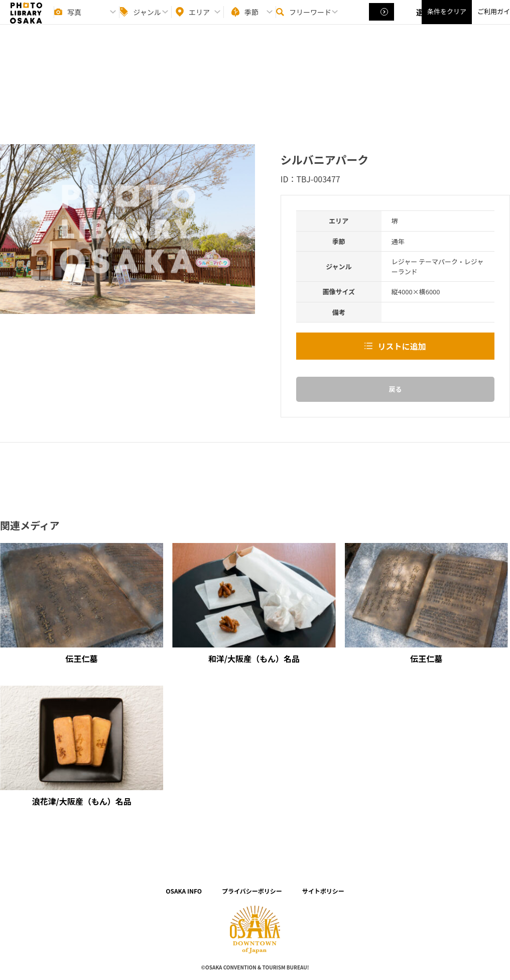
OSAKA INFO (184, 891)
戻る (395, 389)
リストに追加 (402, 346)
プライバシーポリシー (252, 891)
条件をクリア (447, 20)
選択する (382, 21)
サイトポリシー (323, 891)
